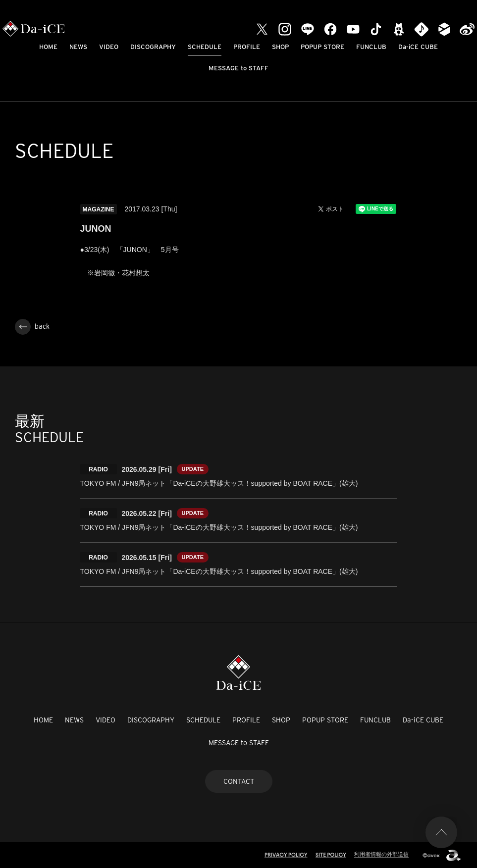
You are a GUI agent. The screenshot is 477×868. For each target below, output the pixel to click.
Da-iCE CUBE (418, 47)
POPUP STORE (322, 47)
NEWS (78, 47)
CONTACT (239, 781)
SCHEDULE (205, 47)
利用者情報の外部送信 (381, 854)
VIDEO (109, 47)
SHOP (280, 47)
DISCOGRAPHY (153, 47)
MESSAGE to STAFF (238, 68)
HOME (48, 47)
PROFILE (247, 47)
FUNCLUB (371, 47)
